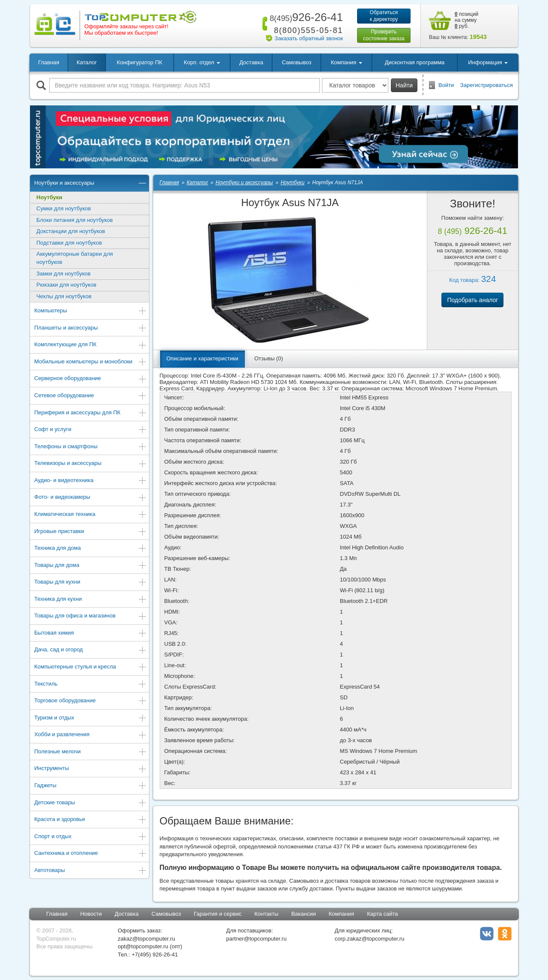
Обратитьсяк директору (384, 16)
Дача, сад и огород (91, 650)
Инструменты (91, 769)
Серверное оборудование (91, 379)
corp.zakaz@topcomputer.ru (370, 939)
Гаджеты (91, 786)
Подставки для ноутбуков (69, 243)
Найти (404, 85)
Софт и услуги (91, 430)
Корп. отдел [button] (202, 62)
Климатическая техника (91, 515)
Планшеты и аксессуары (91, 328)
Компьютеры (91, 311)
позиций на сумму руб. (467, 20)
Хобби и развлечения (91, 735)
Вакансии (303, 914)
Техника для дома (91, 549)
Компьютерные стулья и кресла (91, 667)
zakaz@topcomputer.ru (146, 939)
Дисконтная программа (415, 62)
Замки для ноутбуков (64, 274)
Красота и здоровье (91, 820)
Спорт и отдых (91, 837)
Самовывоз (296, 62)
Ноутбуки (49, 197)
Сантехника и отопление (91, 854)
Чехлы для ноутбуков (64, 296)
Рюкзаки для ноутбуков (66, 285)
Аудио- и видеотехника (91, 481)
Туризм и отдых (91, 718)
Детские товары (91, 803)
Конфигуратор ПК (140, 62)
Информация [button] (488, 62)
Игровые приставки (91, 532)
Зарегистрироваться (487, 85)
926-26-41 (305, 17)
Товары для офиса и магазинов (91, 616)
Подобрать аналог (472, 300)
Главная (49, 62)
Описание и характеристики (203, 358)
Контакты (266, 914)
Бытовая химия (91, 634)
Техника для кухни (91, 600)
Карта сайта (382, 914)
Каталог (87, 62)
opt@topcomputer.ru (143, 946)
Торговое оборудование (91, 701)
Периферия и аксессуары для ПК (91, 413)
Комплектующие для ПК (91, 345)
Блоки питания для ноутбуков (75, 220)
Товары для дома (91, 566)
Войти (446, 85)
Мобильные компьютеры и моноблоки (91, 362)
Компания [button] (347, 62)
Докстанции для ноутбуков (71, 231)
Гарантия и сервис (218, 914)
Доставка (251, 62)
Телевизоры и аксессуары (91, 464)
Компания (342, 914)
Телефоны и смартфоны (91, 447)
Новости (91, 914)
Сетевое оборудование (91, 396)
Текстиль (91, 685)
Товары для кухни (91, 583)
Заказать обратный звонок (309, 38)
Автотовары (91, 871)
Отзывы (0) (269, 358)
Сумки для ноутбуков (64, 208)
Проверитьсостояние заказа (384, 35)
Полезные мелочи (91, 752)
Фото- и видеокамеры (91, 498)
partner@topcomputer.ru (256, 939)
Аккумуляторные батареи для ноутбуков (75, 258)
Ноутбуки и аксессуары (91, 184)
